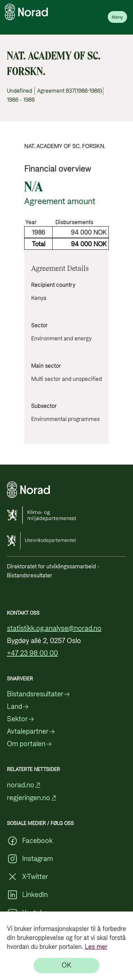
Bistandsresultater (39, 694)
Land (18, 707)
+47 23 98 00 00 (32, 653)
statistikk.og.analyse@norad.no (54, 629)
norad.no (24, 785)
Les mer (96, 947)
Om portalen (30, 744)
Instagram (30, 859)
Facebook (30, 841)
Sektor (21, 719)
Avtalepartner (31, 732)
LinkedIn (27, 895)
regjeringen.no (32, 798)
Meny (117, 17)
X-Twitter (28, 877)
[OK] (66, 965)
